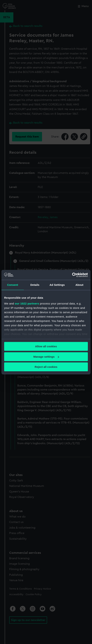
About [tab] (79, 285)
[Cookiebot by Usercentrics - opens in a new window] (72, 275)
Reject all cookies (46, 367)
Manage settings (46, 357)
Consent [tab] (13, 285)
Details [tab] (35, 285)
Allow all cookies (46, 346)
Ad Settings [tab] (57, 285)
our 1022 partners (27, 303)
